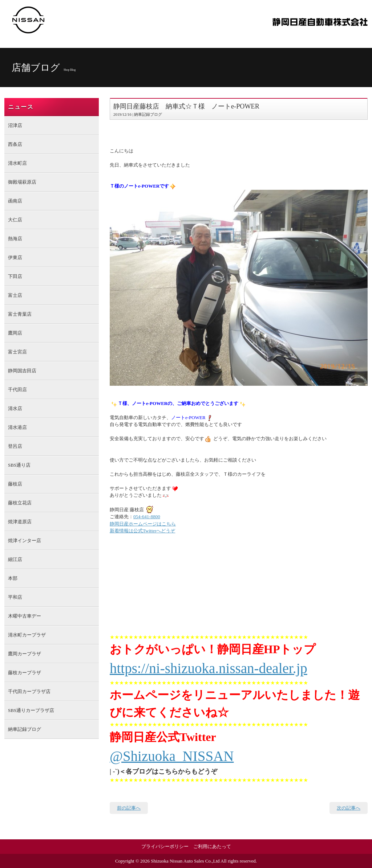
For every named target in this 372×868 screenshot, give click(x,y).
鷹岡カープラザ (25, 654)
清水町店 (17, 163)
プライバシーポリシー (165, 846)
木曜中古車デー (25, 616)
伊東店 (15, 257)
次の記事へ (349, 808)
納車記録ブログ (25, 729)
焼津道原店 (20, 522)
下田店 (15, 276)
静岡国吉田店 (22, 371)
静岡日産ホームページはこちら (143, 524)
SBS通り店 (19, 465)
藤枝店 (15, 484)
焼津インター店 (25, 541)
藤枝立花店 (20, 503)
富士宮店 (17, 352)
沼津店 (15, 125)
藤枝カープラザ (25, 673)
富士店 (15, 295)
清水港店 (17, 427)
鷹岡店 (15, 333)
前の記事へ (129, 808)
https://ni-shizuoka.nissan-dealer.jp (209, 668)
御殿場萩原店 (22, 182)
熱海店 (15, 239)
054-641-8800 (147, 517)
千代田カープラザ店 (29, 691)
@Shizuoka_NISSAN (172, 756)
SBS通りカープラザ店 (31, 710)
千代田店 (17, 390)
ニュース (21, 107)
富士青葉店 (20, 314)
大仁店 (15, 220)
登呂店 (15, 446)
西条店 (15, 144)
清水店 (15, 408)
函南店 (15, 201)
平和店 (15, 597)
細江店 (15, 559)
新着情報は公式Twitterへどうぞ (142, 531)
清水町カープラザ (27, 635)
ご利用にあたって (212, 846)
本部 (13, 578)
